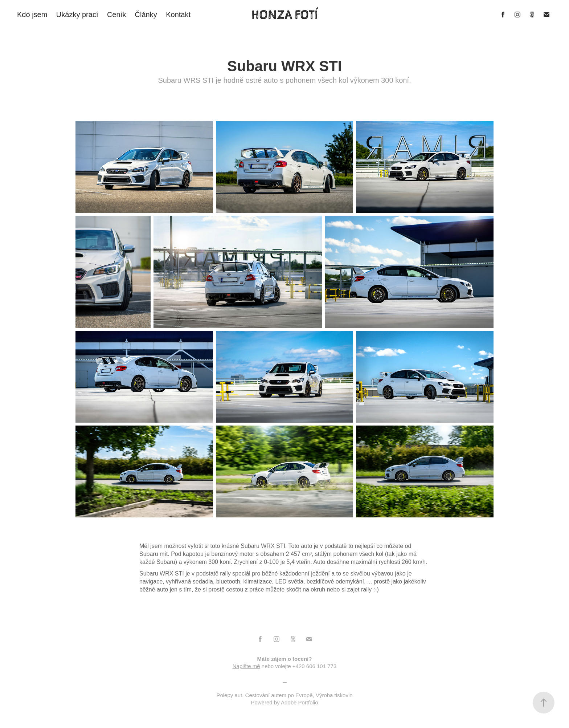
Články (146, 15)
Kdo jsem (32, 15)
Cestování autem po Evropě (279, 695)
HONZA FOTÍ (285, 15)
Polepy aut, (231, 695)
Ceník (116, 15)
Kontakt (178, 15)
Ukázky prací (77, 15)
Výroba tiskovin (334, 695)
